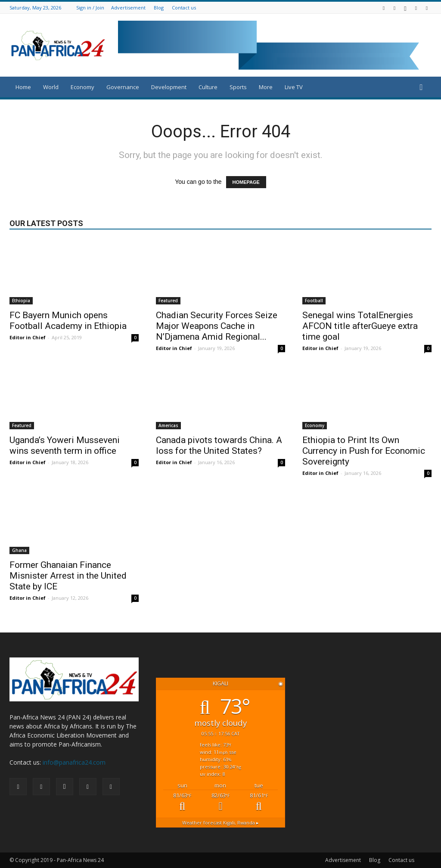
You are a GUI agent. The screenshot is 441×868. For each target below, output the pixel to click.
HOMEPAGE (246, 182)
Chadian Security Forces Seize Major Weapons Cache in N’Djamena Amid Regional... (217, 326)
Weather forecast (220, 823)
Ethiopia (21, 301)
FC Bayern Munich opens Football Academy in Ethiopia (68, 321)
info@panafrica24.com (74, 762)
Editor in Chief (28, 337)
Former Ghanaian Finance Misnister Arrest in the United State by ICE (68, 576)
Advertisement (128, 8)
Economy (82, 87)
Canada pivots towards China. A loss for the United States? (219, 445)
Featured (168, 301)
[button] (421, 88)
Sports (238, 87)
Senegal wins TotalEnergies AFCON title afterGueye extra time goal (360, 326)
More (266, 87)
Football (314, 301)
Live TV (294, 87)
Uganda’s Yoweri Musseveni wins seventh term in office (65, 445)
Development (169, 87)
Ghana (19, 550)
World (51, 87)
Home (23, 87)
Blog (159, 8)
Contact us (184, 8)
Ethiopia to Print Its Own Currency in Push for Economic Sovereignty (364, 451)
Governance (123, 87)
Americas (168, 425)
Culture (208, 87)
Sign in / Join (90, 8)
